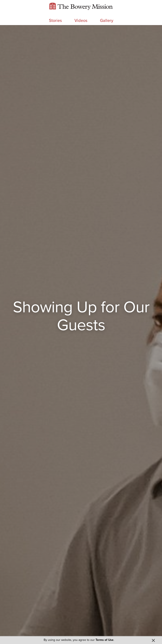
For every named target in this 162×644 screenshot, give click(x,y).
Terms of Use (105, 640)
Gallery (107, 21)
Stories (55, 21)
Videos (81, 21)
